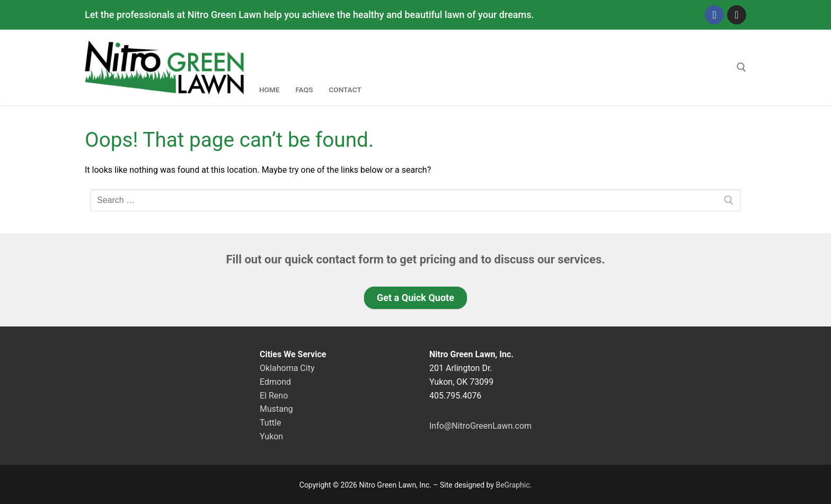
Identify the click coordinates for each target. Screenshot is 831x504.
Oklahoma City (287, 368)
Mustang (276, 409)
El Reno (274, 396)
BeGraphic (512, 485)
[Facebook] (714, 15)
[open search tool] (741, 67)
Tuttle (270, 423)
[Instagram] (737, 15)
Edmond (275, 382)
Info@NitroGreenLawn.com (480, 426)
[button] (415, 298)
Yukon (271, 436)
